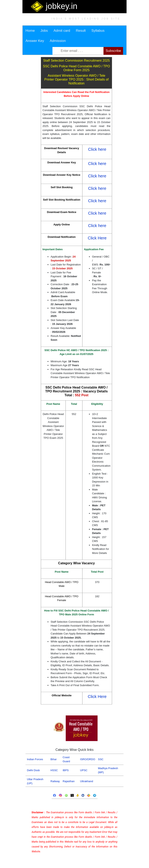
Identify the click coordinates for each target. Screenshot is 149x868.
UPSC (84, 770)
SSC (101, 759)
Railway (55, 781)
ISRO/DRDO (88, 759)
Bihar (53, 759)
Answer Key (35, 41)
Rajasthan (69, 781)
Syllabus (98, 31)
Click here (97, 149)
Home (30, 31)
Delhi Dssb (33, 770)
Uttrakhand (87, 781)
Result (81, 31)
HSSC (54, 770)
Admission (58, 41)
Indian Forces (35, 759)
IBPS (66, 770)
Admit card (62, 31)
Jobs (44, 31)
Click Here (97, 238)
